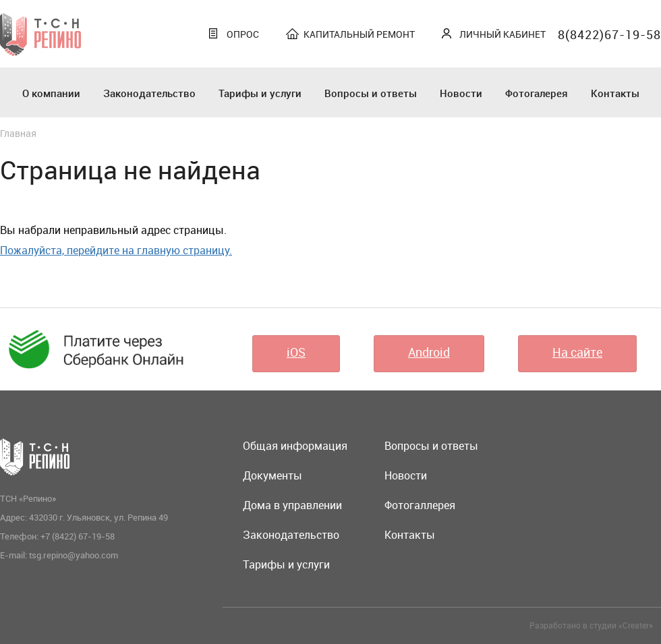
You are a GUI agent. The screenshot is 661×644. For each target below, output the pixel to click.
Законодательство (149, 93)
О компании (51, 93)
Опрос (243, 34)
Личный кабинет (502, 34)
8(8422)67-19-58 (609, 34)
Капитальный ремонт (359, 34)
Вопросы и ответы (371, 93)
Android (429, 352)
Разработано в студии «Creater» (591, 625)
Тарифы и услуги (260, 93)
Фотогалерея (537, 93)
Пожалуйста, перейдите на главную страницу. (116, 250)
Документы (272, 475)
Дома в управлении (292, 505)
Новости (461, 93)
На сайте (577, 352)
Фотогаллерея (420, 505)
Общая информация (295, 446)
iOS (296, 352)
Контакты (615, 93)
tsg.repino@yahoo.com (74, 555)
